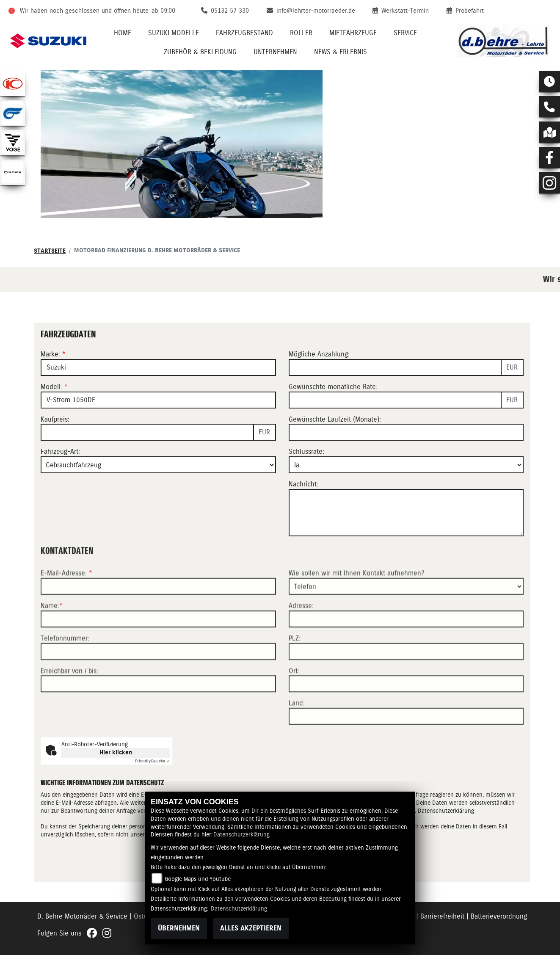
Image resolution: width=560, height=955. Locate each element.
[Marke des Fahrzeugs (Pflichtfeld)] (158, 367)
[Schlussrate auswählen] (406, 465)
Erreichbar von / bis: (69, 702)
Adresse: (301, 637)
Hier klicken (116, 752)
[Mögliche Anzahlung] (395, 367)
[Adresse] (406, 650)
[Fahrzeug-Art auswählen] (158, 465)
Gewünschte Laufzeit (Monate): (335, 419)
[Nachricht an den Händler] (406, 513)
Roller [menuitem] (301, 33)
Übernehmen (179, 928)
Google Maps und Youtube (198, 879)
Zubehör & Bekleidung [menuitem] (200, 52)
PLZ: (295, 669)
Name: (50, 637)
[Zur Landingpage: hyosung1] (13, 113)
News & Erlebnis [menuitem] (341, 52)
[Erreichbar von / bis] (158, 715)
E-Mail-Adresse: (66, 604)
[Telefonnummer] (158, 683)
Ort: (294, 702)
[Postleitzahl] (406, 683)
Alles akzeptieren (251, 928)
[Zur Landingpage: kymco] (13, 83)
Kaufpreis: (55, 419)
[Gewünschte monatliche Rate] (395, 400)
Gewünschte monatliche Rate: (333, 387)
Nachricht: (303, 484)
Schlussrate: (306, 451)
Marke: (50, 354)
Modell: (51, 387)
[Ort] (406, 715)
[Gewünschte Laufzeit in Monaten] (406, 432)
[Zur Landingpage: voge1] (13, 143)
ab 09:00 (163, 11)
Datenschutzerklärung (241, 834)
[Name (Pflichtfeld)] (158, 650)
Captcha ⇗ (152, 761)
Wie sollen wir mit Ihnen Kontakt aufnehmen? (357, 604)
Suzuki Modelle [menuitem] (174, 33)
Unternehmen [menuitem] (275, 52)
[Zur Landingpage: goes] (13, 172)
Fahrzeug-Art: (60, 451)
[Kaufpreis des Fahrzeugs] (147, 432)
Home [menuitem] (123, 33)
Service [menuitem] (405, 33)
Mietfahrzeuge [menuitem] (353, 33)
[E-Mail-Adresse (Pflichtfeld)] (158, 618)
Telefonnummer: (65, 669)
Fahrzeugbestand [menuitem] (244, 33)
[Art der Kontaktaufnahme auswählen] (406, 618)
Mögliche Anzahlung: (319, 354)
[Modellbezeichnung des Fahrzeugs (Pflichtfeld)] (158, 400)
